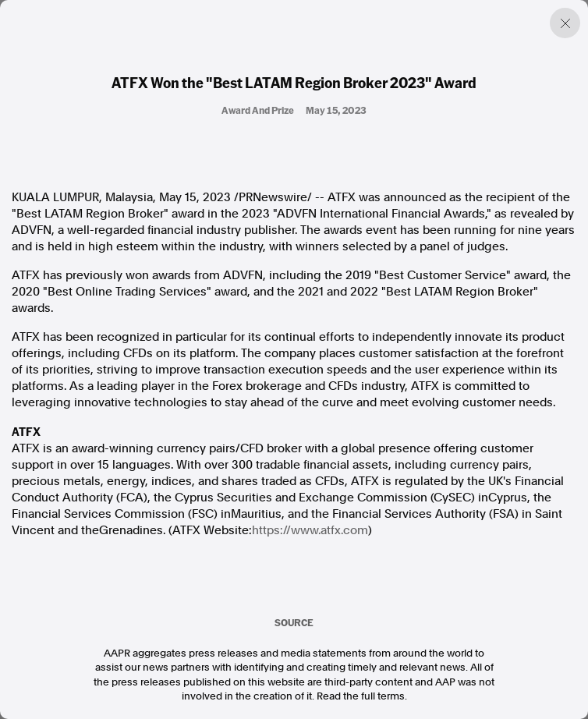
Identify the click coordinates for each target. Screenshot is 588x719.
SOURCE (294, 622)
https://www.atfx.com (310, 530)
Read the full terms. (362, 696)
